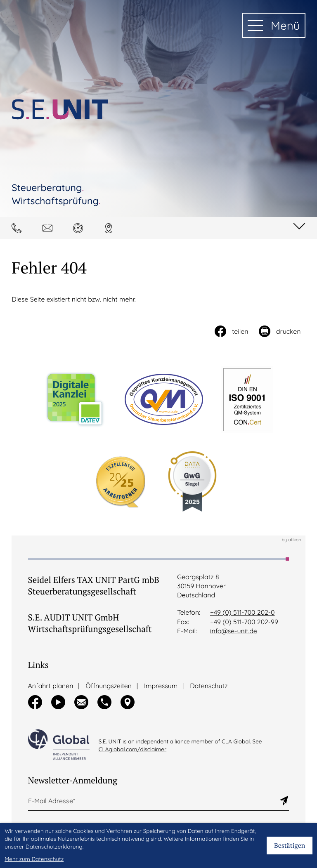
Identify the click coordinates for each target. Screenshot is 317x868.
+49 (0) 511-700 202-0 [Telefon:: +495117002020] (242, 612)
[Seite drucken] (279, 331)
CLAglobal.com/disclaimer (132, 749)
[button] (19, 228)
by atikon (291, 540)
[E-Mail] (154, 801)
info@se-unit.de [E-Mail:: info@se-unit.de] (234, 631)
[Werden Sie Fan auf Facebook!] (35, 702)
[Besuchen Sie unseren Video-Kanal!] (58, 702)
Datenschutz (209, 686)
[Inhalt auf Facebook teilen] (231, 331)
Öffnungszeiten (109, 686)
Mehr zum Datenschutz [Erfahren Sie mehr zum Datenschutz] (34, 859)
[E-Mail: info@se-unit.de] (50, 228)
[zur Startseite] (60, 109)
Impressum (161, 686)
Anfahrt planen (51, 686)
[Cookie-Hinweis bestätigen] (290, 846)
